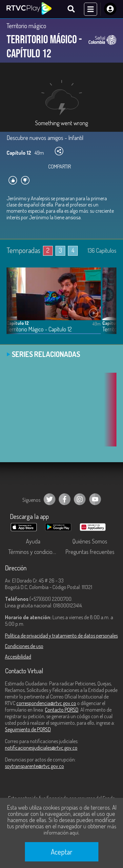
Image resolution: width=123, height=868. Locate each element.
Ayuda (33, 541)
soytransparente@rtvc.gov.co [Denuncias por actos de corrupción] (34, 766)
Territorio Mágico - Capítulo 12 (39, 329)
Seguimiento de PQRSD (28, 729)
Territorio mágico (26, 26)
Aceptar (62, 852)
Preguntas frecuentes (90, 552)
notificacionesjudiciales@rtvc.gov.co (41, 748)
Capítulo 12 (18, 323)
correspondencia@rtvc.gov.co (46, 703)
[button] (108, 306)
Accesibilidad (18, 657)
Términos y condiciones (34, 552)
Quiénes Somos (90, 541)
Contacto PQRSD (62, 710)
